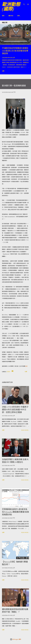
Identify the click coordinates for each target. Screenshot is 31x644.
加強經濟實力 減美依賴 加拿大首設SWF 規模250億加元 (15, 461)
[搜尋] (24, 3)
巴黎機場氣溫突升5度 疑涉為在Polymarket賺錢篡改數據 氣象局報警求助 (15, 512)
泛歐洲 (8, 372)
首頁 (3, 16)
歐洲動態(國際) (11, 7)
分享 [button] (3, 71)
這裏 (26, 366)
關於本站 (11, 16)
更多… (19, 16)
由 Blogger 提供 (16, 639)
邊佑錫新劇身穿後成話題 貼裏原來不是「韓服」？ (15, 611)
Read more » (25, 430)
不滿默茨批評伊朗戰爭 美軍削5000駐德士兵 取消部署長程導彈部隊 (15, 51)
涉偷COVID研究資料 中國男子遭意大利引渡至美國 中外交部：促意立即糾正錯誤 (15, 410)
